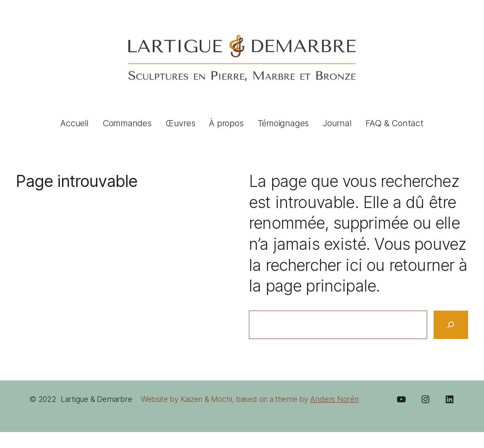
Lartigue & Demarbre (96, 399)
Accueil (74, 123)
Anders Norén (334, 399)
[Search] (451, 325)
